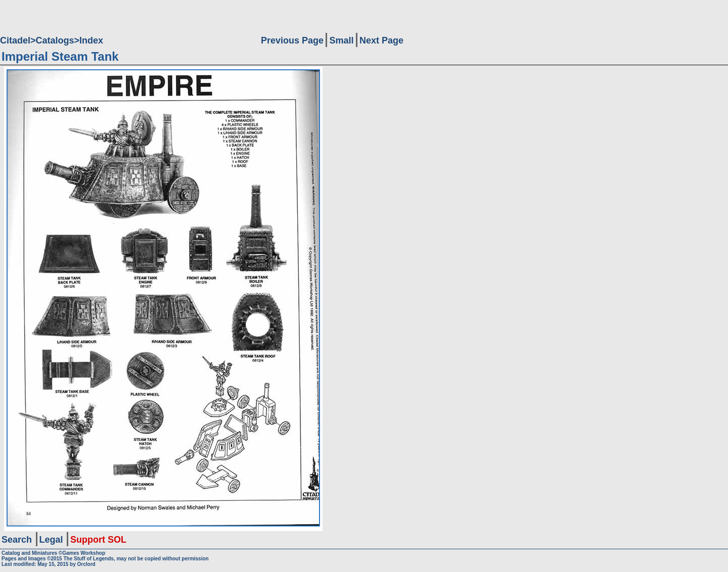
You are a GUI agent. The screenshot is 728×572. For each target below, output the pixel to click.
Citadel (15, 40)
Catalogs (55, 40)
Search (17, 540)
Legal (51, 540)
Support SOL (98, 540)
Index (91, 40)
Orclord (86, 564)
